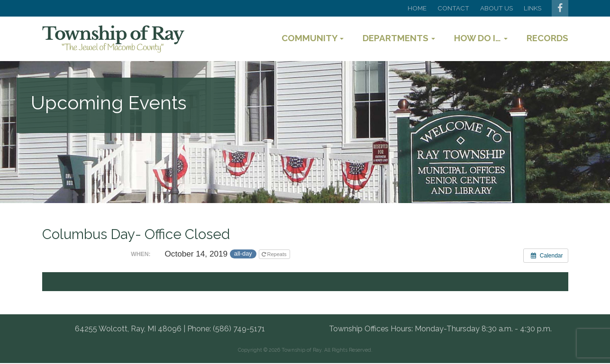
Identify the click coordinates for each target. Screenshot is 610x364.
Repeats (275, 254)
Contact (453, 8)
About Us (496, 8)
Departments (399, 38)
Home (417, 8)
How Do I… (481, 38)
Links (533, 8)
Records (547, 38)
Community (313, 38)
